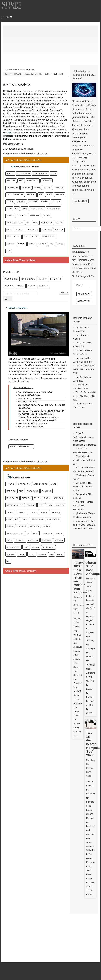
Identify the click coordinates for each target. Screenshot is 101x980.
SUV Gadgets (82, 201)
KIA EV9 (58, 317)
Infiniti (28, 219)
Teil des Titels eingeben (3, 330)
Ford (11, 212)
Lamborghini (37, 227)
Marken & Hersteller (30, 74)
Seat (32, 265)
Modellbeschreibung (24, 486)
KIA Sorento (13, 309)
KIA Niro (52, 309)
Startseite (8, 74)
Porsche (30, 257)
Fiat (50, 204)
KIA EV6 (44, 317)
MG (34, 242)
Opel (43, 250)
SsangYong (15, 273)
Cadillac (13, 189)
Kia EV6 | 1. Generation (18, 346)
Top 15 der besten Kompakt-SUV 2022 (94, 746)
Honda (39, 212)
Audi (11, 181)
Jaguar (42, 219)
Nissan (30, 250)
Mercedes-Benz (17, 242)
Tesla (60, 273)
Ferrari (37, 204)
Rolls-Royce (15, 265)
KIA (40, 74)
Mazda (59, 235)
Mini (44, 242)
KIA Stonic (12, 317)
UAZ (25, 280)
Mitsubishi (14, 250)
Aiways (12, 173)
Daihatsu (39, 196)
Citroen (48, 189)
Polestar (14, 257)
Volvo (37, 280)
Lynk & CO (27, 235)
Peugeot (57, 250)
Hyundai (13, 219)
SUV (10, 133)
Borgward (53, 181)
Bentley (24, 181)
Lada (21, 227)
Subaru (32, 273)
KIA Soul (29, 317)
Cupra (12, 196)
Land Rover (57, 227)
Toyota (12, 280)
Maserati (44, 235)
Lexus (12, 235)
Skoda (44, 265)
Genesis (25, 212)
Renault (46, 257)
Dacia (25, 196)
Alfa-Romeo (29, 173)
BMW (38, 181)
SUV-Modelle (18, 74)
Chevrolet (31, 189)
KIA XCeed (12, 324)
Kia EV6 (47, 74)
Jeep (55, 219)
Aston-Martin (50, 173)
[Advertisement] (50, 44)
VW (48, 280)
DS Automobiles (17, 204)
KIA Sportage (34, 309)
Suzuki (46, 273)
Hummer (54, 212)
